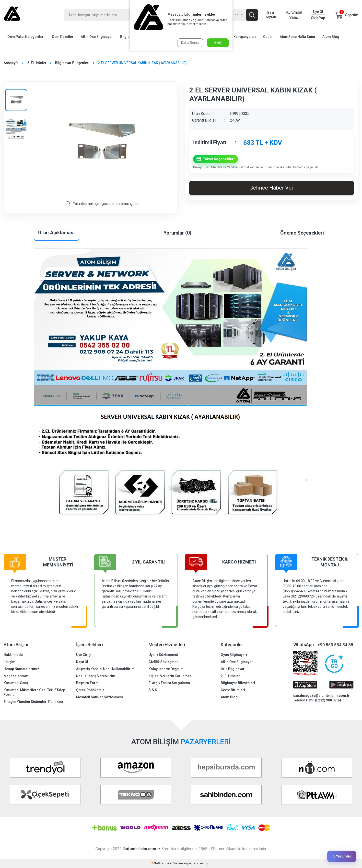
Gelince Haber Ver (271, 188)
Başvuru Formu (88, 683)
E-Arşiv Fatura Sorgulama (169, 683)
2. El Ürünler (37, 63)
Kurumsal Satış (293, 15)
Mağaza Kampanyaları (238, 37)
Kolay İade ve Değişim (166, 669)
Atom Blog (331, 37)
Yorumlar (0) (177, 233)
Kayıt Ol (82, 662)
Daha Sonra (190, 43)
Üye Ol (318, 12)
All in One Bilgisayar (97, 37)
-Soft (156, 863)
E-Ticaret (167, 863)
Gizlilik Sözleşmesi (164, 662)
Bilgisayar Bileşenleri (72, 63)
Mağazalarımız (16, 676)
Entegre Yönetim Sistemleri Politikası (33, 702)
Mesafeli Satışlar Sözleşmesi (99, 697)
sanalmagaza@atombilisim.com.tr (321, 696)
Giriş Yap (318, 18)
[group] (102, 143)
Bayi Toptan (271, 15)
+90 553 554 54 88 (335, 645)
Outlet (268, 37)
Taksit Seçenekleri (216, 159)
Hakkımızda (13, 655)
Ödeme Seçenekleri (302, 233)
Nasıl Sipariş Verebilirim (96, 676)
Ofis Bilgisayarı (233, 669)
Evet (218, 43)
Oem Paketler (63, 37)
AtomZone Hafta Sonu (297, 37)
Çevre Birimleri (233, 690)
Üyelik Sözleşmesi (163, 655)
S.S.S (153, 690)
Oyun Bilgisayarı (234, 655)
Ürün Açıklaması (56, 233)
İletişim (10, 662)
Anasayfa (11, 63)
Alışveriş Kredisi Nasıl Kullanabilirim (105, 669)
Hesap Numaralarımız (21, 669)
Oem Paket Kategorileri (26, 37)
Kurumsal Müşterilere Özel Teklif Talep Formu (34, 692)
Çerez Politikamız (90, 690)
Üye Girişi (84, 655)
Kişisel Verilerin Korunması (171, 676)
